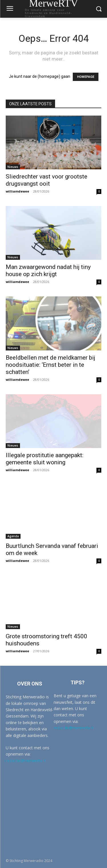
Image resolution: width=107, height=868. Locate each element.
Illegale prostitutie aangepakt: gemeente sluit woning (45, 459)
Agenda (13, 536)
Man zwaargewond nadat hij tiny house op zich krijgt (48, 270)
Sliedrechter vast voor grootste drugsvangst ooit (47, 180)
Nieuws (13, 167)
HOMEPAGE (86, 77)
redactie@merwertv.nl (26, 761)
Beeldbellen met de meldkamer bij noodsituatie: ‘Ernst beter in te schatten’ (51, 365)
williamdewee (17, 191)
